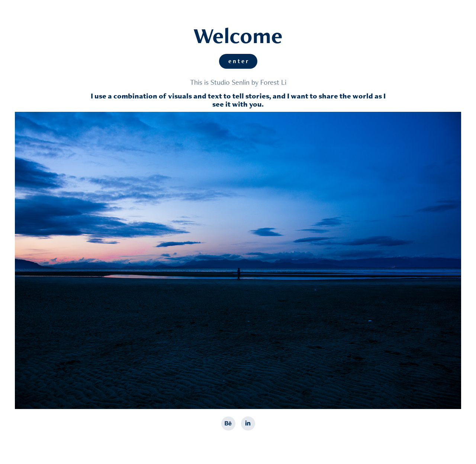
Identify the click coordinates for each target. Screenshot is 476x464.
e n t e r (238, 61)
